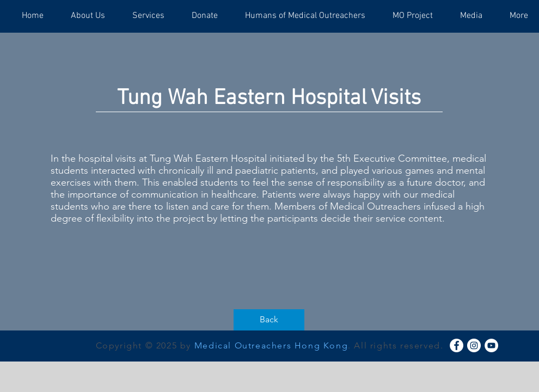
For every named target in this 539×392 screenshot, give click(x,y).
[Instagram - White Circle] (474, 345)
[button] (88, 16)
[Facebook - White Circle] (457, 345)
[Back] (269, 320)
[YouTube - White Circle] (491, 345)
